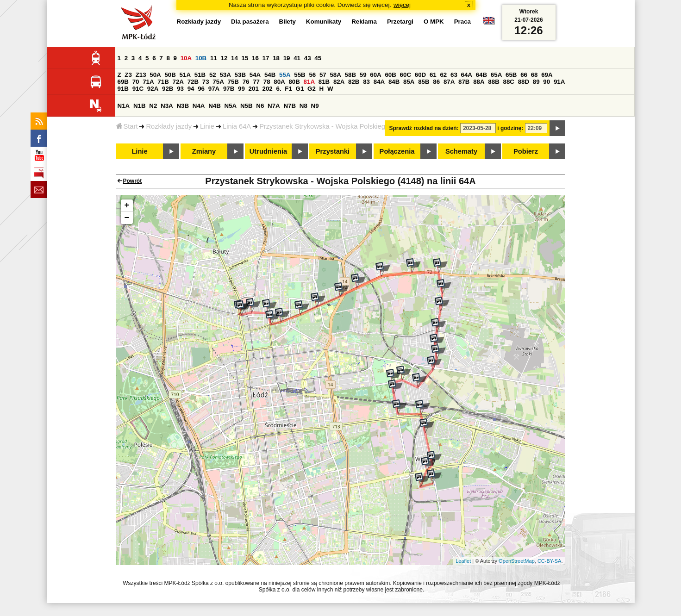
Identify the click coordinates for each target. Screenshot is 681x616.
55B (300, 75)
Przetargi (400, 22)
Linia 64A (237, 126)
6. (278, 89)
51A (185, 75)
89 (536, 82)
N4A (199, 106)
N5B (247, 106)
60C (406, 75)
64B (481, 75)
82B (354, 82)
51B (200, 75)
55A (285, 75)
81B (324, 82)
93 (180, 89)
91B (123, 89)
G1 (300, 89)
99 (241, 89)
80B (294, 82)
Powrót (133, 181)
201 (254, 89)
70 (136, 82)
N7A (274, 106)
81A (309, 82)
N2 (153, 106)
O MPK (434, 22)
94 (191, 89)
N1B (140, 106)
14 (234, 58)
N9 (315, 106)
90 (547, 82)
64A (467, 75)
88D (524, 82)
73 (206, 82)
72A (178, 82)
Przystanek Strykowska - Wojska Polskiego (324, 126)
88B (494, 82)
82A (339, 82)
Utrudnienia (268, 151)
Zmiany (204, 151)
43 (308, 58)
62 (443, 75)
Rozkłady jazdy (169, 126)
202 (268, 89)
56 (312, 75)
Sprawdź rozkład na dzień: (424, 128)
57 (323, 75)
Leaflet (463, 561)
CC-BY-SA (550, 561)
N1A (124, 106)
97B (229, 89)
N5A (231, 106)
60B (390, 75)
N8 (303, 106)
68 (534, 75)
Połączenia (397, 151)
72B (193, 82)
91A (559, 82)
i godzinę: (510, 128)
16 (255, 58)
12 (224, 58)
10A (186, 58)
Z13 (141, 75)
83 (366, 82)
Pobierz (526, 151)
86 (436, 82)
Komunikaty (324, 22)
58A (335, 75)
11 (214, 58)
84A (379, 82)
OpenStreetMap (517, 561)
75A (218, 82)
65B (511, 75)
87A (449, 82)
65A (496, 75)
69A (547, 75)
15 (245, 58)
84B (394, 82)
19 (287, 58)
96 (201, 89)
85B (424, 82)
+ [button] (127, 205)
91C (138, 89)
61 (433, 75)
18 (276, 58)
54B (270, 75)
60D (420, 75)
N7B (290, 106)
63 (454, 75)
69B (123, 82)
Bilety (287, 22)
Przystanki (333, 151)
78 (267, 82)
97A (214, 89)
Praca (462, 22)
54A (255, 75)
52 (213, 75)
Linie (207, 126)
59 (363, 75)
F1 (288, 89)
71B (163, 82)
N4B (215, 106)
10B (201, 58)
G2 (312, 89)
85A (409, 82)
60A (375, 75)
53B (240, 75)
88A (479, 82)
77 (256, 82)
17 (266, 58)
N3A (167, 106)
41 (297, 58)
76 (246, 82)
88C (509, 82)
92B (168, 89)
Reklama (364, 22)
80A (279, 82)
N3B (183, 106)
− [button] (127, 218)
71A (148, 82)
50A (155, 75)
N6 (260, 106)
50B (170, 75)
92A (153, 89)
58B (350, 75)
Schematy (461, 151)
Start (127, 126)
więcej (402, 5)
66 (524, 75)
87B (464, 82)
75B (233, 82)
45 (318, 58)
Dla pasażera (250, 22)
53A (225, 75)
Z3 (128, 75)
